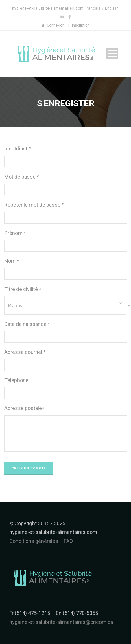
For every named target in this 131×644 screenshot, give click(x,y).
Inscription (81, 25)
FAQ (68, 541)
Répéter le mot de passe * (34, 205)
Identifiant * (18, 149)
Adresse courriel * (25, 352)
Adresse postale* (24, 408)
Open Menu (112, 53)
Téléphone (16, 380)
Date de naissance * (27, 324)
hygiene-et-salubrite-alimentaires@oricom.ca (61, 622)
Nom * (12, 261)
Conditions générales (34, 541)
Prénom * (15, 233)
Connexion (56, 25)
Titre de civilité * (23, 289)
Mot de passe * (22, 177)
